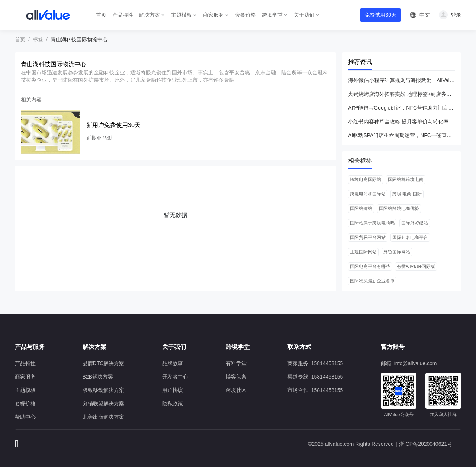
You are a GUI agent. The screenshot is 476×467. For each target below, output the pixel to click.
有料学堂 (236, 363)
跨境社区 (236, 390)
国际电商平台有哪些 (370, 266)
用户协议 (173, 390)
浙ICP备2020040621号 (426, 444)
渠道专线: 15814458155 (315, 377)
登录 (456, 15)
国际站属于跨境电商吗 (372, 223)
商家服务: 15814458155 (315, 363)
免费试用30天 (380, 15)
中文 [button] (425, 15)
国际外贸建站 (415, 223)
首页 (101, 15)
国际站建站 (361, 208)
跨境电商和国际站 (368, 194)
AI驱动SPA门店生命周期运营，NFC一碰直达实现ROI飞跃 (402, 135)
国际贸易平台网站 (368, 237)
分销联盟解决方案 (103, 403)
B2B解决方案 (98, 377)
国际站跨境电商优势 (399, 208)
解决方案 (149, 15)
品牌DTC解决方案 (104, 363)
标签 (38, 39)
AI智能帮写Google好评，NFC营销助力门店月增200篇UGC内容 (402, 108)
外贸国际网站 (397, 252)
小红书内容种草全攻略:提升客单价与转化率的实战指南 (402, 121)
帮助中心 (25, 417)
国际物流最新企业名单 (372, 281)
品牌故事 (173, 363)
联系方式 (299, 347)
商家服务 (213, 15)
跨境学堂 (272, 15)
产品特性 (123, 15)
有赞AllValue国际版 (416, 266)
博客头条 (236, 377)
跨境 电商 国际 (407, 194)
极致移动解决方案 (103, 390)
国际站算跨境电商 (406, 179)
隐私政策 (173, 403)
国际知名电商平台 (410, 237)
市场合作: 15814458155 (315, 390)
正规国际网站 (363, 252)
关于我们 (304, 15)
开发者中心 (175, 377)
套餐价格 (245, 15)
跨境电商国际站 (366, 179)
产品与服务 (30, 347)
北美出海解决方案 (103, 417)
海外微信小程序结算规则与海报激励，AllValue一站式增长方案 (402, 80)
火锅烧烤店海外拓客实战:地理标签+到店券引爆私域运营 (402, 94)
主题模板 (181, 15)
